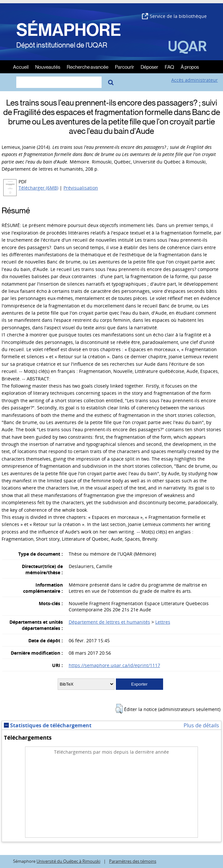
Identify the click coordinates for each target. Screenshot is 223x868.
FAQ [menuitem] (169, 67)
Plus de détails (201, 725)
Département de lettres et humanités (109, 622)
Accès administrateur (195, 80)
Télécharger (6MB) (38, 188)
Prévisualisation (81, 188)
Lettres (163, 622)
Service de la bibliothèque (174, 16)
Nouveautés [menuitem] (48, 67)
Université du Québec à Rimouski (68, 861)
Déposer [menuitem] (149, 67)
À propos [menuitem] (190, 67)
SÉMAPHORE (69, 30)
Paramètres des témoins (133, 861)
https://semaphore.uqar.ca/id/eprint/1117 (114, 665)
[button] (119, 709)
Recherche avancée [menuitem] (88, 67)
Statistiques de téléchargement (48, 725)
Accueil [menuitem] (21, 67)
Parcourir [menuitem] (125, 67)
